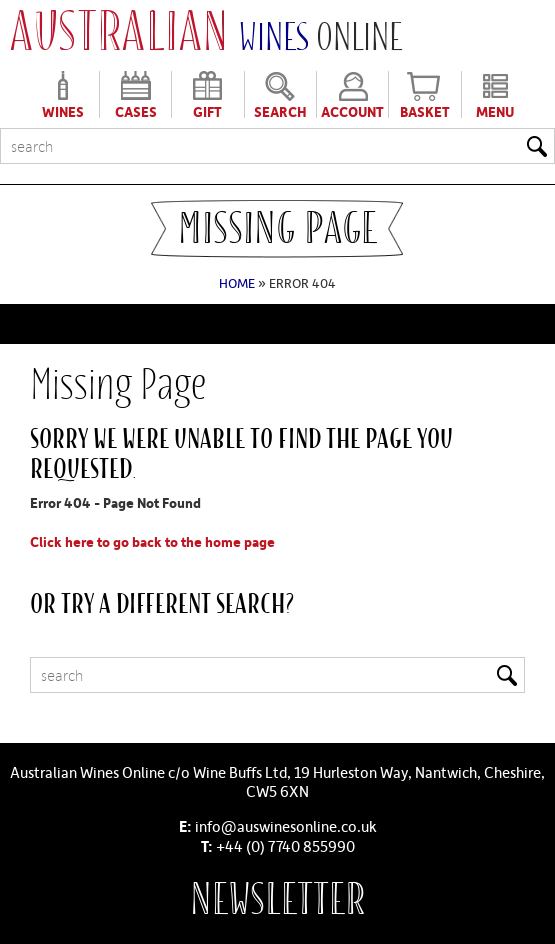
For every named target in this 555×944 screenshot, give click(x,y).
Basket (425, 110)
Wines (63, 110)
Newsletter (277, 899)
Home (237, 283)
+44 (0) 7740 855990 (285, 846)
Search (280, 110)
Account (352, 110)
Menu (495, 110)
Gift (207, 110)
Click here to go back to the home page (152, 541)
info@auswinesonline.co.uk (286, 826)
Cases (136, 110)
